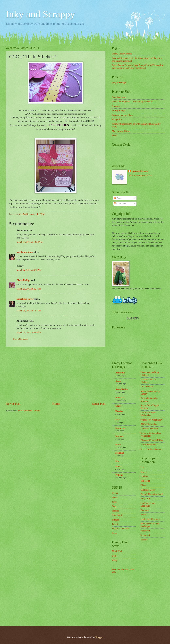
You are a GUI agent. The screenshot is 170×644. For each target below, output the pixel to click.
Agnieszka (120, 373)
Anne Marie (117, 515)
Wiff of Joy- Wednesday (152, 420)
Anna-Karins (122, 389)
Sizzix (115, 136)
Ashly (115, 560)
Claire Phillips (23, 280)
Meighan (120, 453)
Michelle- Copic (148, 490)
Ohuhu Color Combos (122, 54)
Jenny (115, 502)
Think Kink (117, 551)
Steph (115, 506)
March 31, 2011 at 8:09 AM (29, 332)
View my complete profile (140, 176)
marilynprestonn (25, 252)
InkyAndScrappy (140, 171)
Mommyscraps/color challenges (150, 525)
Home (56, 404)
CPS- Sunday (147, 387)
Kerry (115, 533)
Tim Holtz (145, 481)
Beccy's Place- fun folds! (152, 494)
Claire (118, 406)
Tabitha (115, 511)
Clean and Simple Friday (152, 440)
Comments (120, 204)
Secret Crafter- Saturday (152, 449)
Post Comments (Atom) (29, 411)
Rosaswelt (145, 531)
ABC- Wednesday (149, 424)
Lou (142, 467)
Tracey (144, 472)
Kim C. (144, 515)
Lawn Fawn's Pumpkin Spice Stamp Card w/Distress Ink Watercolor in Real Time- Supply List (138, 67)
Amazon (116, 106)
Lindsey (144, 476)
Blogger (99, 637)
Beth (114, 556)
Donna (115, 498)
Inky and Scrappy (40, 14)
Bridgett (116, 520)
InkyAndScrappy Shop (122, 115)
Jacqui (115, 524)
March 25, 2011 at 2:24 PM (29, 289)
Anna (118, 381)
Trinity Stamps (119, 110)
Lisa (117, 420)
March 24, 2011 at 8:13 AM (29, 270)
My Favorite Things (121, 131)
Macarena (120, 428)
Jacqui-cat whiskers (121, 529)
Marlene (119, 436)
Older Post (99, 404)
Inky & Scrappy (119, 83)
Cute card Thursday (149, 429)
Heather (119, 411)
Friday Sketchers (148, 445)
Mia (117, 461)
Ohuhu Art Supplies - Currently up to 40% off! (133, 102)
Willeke (119, 475)
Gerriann (145, 510)
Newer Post (13, 404)
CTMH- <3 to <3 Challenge (148, 381)
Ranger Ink (117, 119)
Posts (118, 198)
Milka (118, 467)
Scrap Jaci (145, 535)
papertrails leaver (25, 299)
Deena (115, 493)
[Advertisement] (56, 374)
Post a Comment (21, 339)
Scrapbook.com (119, 97)
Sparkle (144, 540)
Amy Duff (145, 499)
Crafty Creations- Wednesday (148, 414)
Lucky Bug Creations (150, 519)
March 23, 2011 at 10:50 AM (30, 242)
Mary (118, 445)
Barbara (119, 398)
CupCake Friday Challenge (148, 504)
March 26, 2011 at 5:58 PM (29, 311)
